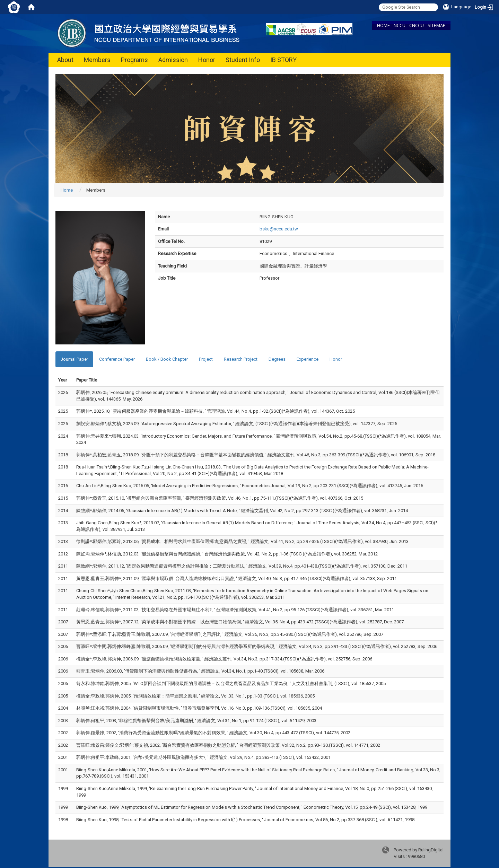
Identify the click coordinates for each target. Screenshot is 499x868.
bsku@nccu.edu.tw (279, 229)
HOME (383, 25)
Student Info (243, 60)
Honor (207, 60)
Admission (173, 60)
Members (97, 60)
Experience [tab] (308, 359)
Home (67, 190)
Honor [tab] (336, 359)
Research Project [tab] (241, 359)
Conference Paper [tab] (117, 359)
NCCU (400, 25)
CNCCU (417, 25)
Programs (134, 60)
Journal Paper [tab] (74, 359)
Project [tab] (206, 359)
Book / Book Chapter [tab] (167, 359)
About (65, 60)
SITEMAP (437, 25)
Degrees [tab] (277, 359)
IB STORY (283, 60)
